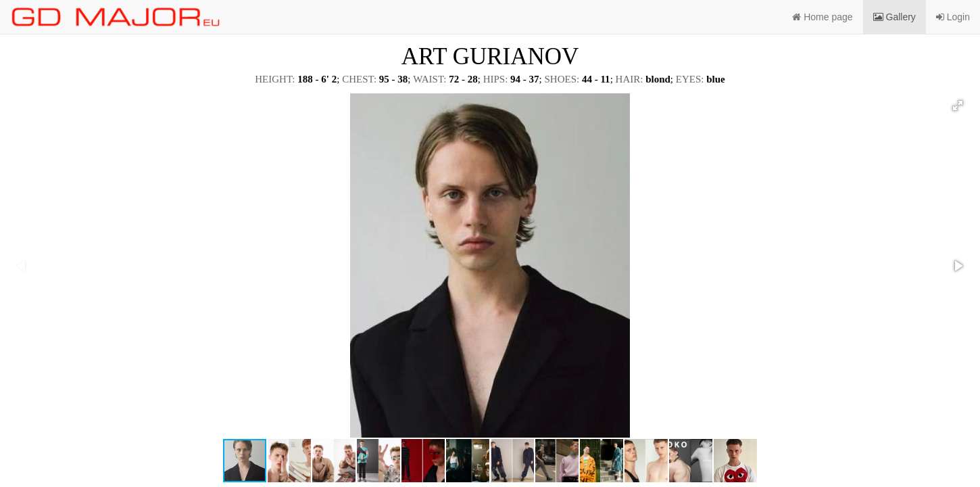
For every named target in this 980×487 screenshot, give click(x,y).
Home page (822, 17)
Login (953, 17)
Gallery (895, 17)
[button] (958, 106)
